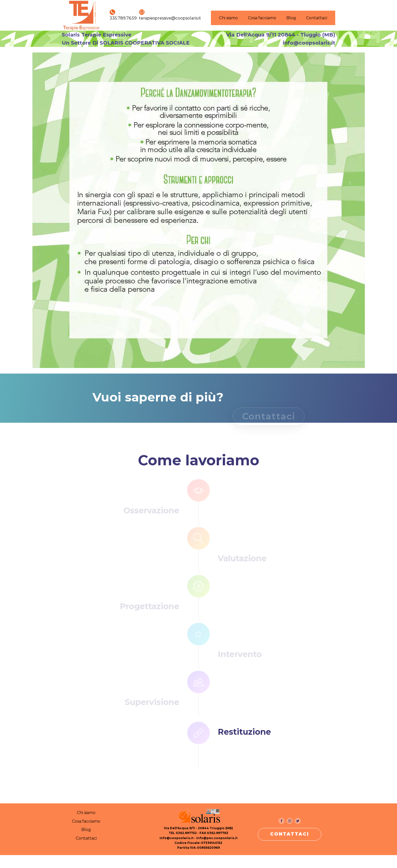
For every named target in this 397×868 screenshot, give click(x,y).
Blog (291, 18)
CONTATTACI (290, 834)
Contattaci (317, 18)
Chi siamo (228, 18)
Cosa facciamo (262, 18)
